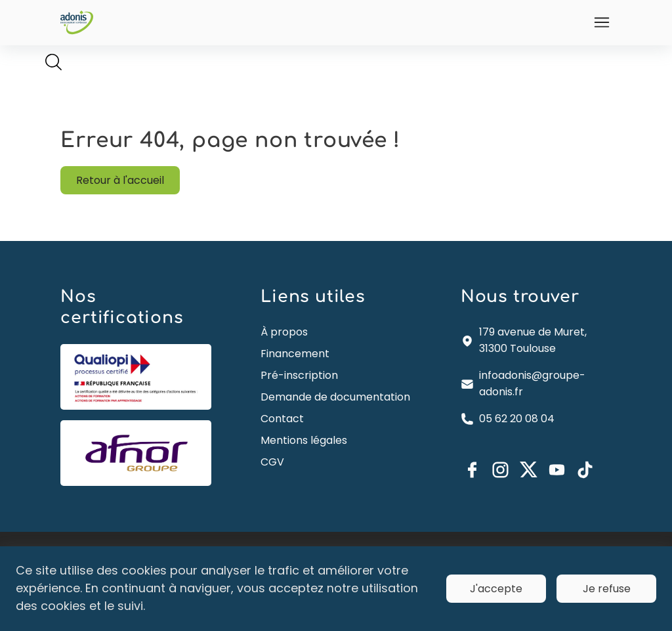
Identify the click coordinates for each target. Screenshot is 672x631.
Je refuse (607, 589)
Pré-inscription (300, 379)
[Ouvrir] (599, 22)
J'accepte (496, 589)
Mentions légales (304, 460)
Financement (296, 357)
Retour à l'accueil (123, 182)
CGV (273, 482)
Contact (283, 438)
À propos (285, 335)
